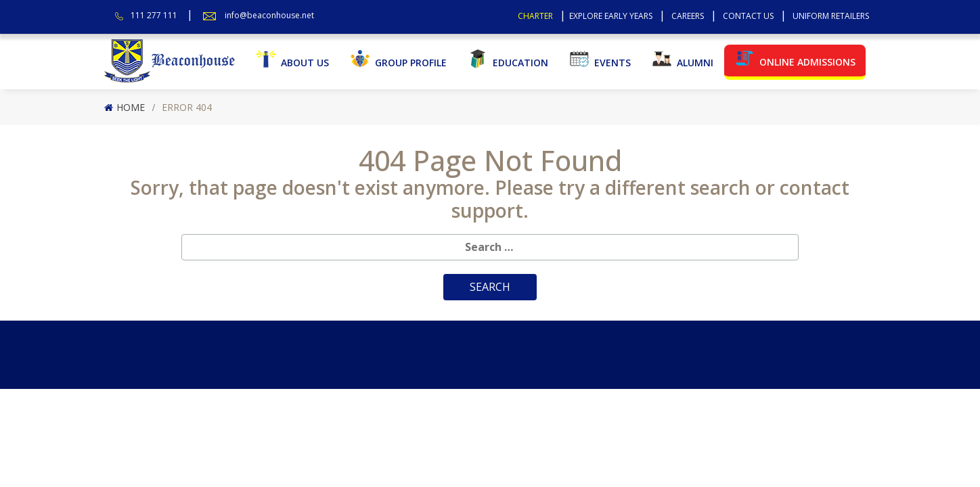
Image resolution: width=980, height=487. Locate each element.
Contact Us (748, 16)
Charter (535, 16)
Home (131, 107)
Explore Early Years (611, 16)
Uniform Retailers (831, 16)
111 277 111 (154, 15)
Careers (688, 16)
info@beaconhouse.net (269, 15)
